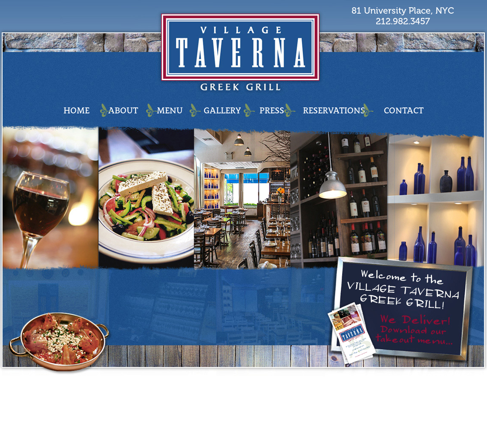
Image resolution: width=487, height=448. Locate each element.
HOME (76, 110)
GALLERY (222, 110)
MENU (170, 110)
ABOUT (123, 110)
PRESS (272, 110)
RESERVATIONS (334, 110)
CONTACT (404, 110)
